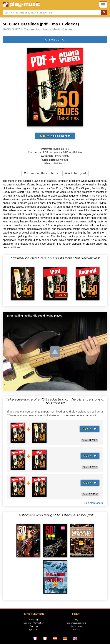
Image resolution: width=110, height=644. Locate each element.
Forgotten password (76, 623)
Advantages (34, 620)
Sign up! (34, 626)
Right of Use (34, 630)
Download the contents (41, 173)
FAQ (76, 620)
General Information (34, 623)
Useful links (76, 626)
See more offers (94, 503)
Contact (76, 630)
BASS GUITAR (55, 40)
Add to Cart (55, 136)
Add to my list (75, 173)
